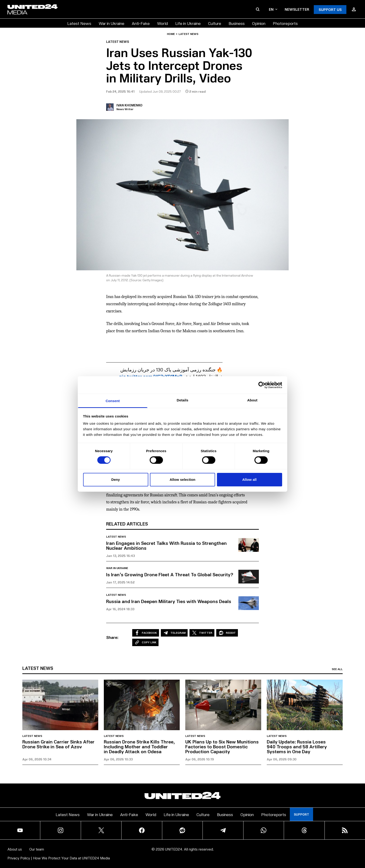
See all (337, 669)
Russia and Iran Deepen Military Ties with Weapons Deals (169, 601)
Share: (112, 637)
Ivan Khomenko (129, 105)
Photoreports (285, 23)
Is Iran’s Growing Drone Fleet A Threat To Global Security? (170, 574)
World (162, 23)
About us (15, 849)
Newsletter (297, 9)
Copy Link (145, 642)
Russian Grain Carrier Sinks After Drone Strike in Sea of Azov (58, 744)
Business (237, 23)
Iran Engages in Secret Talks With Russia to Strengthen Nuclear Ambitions (166, 545)
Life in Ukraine (188, 23)
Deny (116, 480)
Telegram (174, 633)
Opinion (259, 23)
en (273, 9)
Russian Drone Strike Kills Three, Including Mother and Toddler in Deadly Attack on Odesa (139, 746)
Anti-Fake (141, 23)
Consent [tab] (113, 401)
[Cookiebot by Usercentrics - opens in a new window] (262, 385)
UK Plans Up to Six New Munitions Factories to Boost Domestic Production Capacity (222, 746)
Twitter (202, 633)
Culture (215, 23)
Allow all (250, 480)
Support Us (330, 9)
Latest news (188, 34)
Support (301, 814)
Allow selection (183, 480)
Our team (37, 849)
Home (171, 34)
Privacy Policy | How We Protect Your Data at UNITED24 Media (59, 858)
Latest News (79, 23)
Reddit (227, 633)
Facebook (146, 633)
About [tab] (252, 400)
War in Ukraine (112, 23)
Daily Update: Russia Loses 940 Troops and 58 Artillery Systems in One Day (297, 746)
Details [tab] (182, 400)
